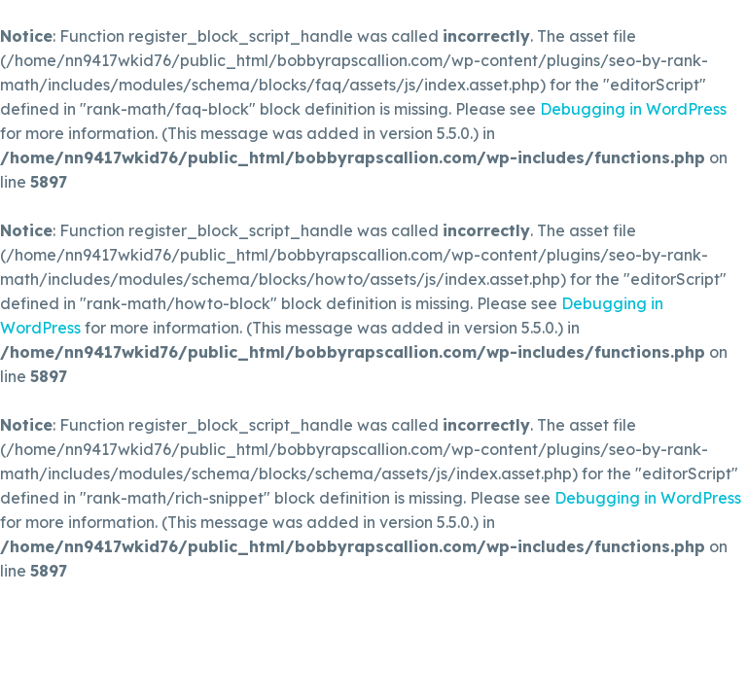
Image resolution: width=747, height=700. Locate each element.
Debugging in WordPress (633, 109)
